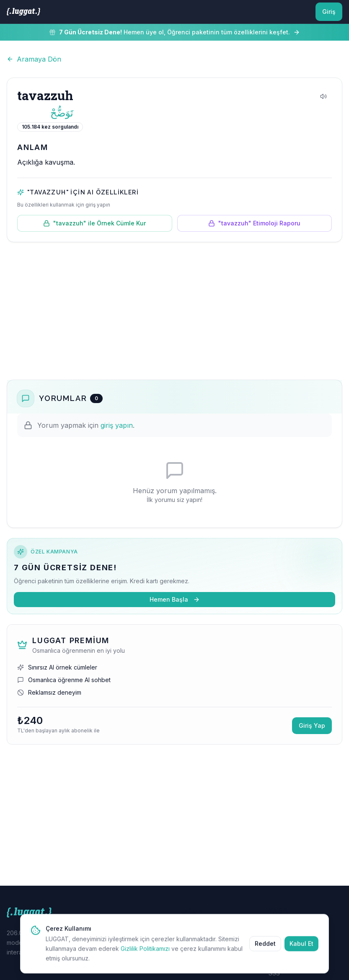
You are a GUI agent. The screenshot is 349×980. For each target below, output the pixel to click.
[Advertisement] (174, 311)
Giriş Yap (312, 725)
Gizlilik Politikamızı (145, 952)
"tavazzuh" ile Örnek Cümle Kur (94, 223)
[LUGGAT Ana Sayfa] (23, 12)
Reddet (265, 947)
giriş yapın (117, 425)
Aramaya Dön (34, 59)
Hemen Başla (175, 599)
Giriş (329, 12)
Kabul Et (301, 947)
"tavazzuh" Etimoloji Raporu (254, 223)
